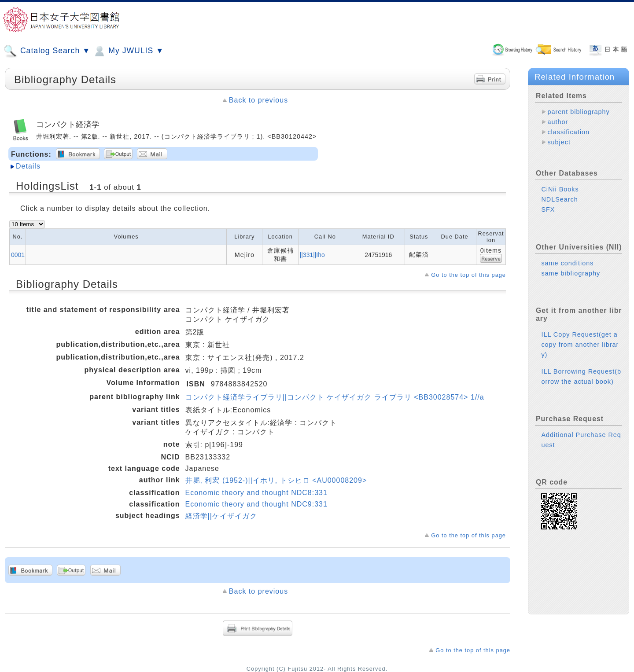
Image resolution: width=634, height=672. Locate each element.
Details (28, 166)
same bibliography (571, 273)
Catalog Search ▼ (47, 51)
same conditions (567, 263)
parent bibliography (578, 112)
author (558, 122)
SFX (548, 209)
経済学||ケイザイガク (221, 516)
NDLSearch (559, 199)
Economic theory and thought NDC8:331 (256, 493)
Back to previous (258, 100)
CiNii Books (560, 189)
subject (559, 142)
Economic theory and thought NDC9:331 (256, 504)
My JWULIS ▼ (128, 51)
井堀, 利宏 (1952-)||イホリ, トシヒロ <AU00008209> (276, 480)
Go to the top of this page (468, 275)
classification (568, 132)
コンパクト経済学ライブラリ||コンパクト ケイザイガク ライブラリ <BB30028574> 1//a (335, 397)
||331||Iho (312, 255)
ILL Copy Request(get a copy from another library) (580, 345)
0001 (18, 255)
